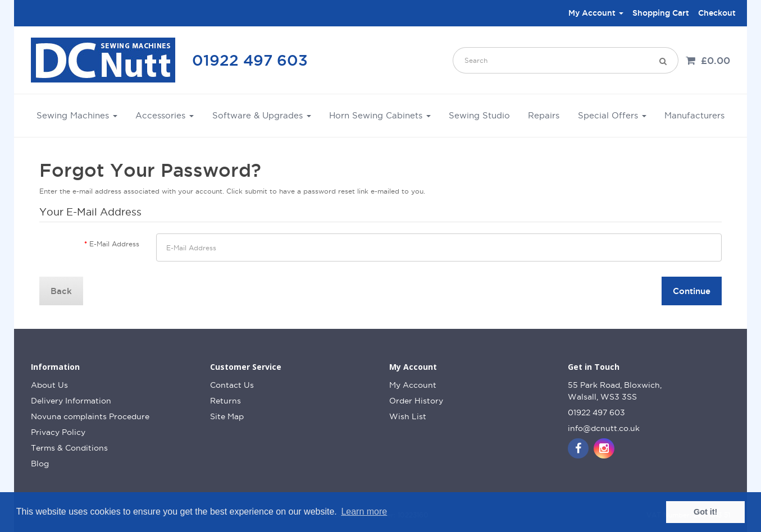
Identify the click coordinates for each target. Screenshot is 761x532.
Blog (40, 464)
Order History (416, 401)
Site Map (227, 416)
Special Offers (612, 115)
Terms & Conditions (69, 448)
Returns (225, 401)
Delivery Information (71, 401)
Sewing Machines (77, 115)
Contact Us (232, 385)
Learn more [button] (364, 512)
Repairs (544, 115)
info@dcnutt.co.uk (604, 428)
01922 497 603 (250, 60)
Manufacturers (694, 115)
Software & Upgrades (262, 115)
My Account (413, 385)
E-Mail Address (114, 244)
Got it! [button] (705, 512)
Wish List (408, 416)
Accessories (165, 115)
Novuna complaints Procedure (90, 416)
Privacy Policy (58, 432)
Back (61, 291)
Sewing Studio (479, 115)
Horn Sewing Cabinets (380, 115)
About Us (49, 385)
